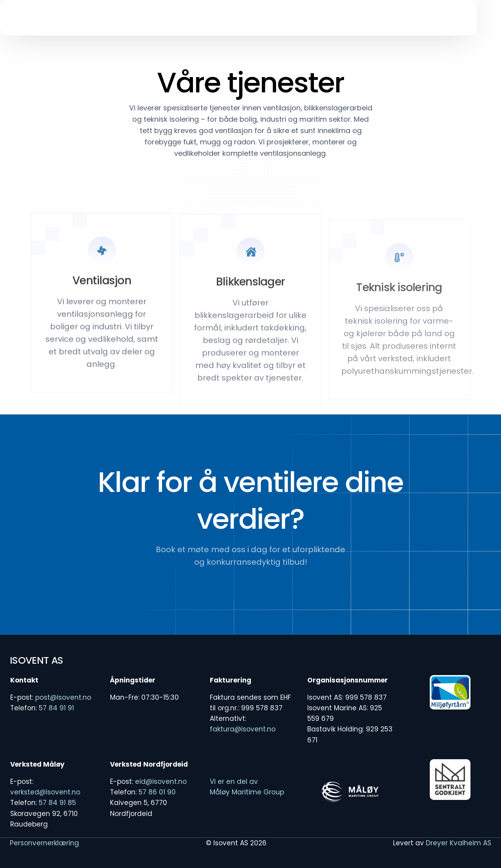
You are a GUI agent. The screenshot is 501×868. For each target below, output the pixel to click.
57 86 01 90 (157, 792)
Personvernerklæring (44, 843)
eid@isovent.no (161, 782)
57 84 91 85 (57, 803)
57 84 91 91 (56, 708)
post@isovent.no (63, 697)
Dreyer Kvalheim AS (459, 843)
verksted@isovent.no (45, 792)
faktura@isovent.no (243, 729)
